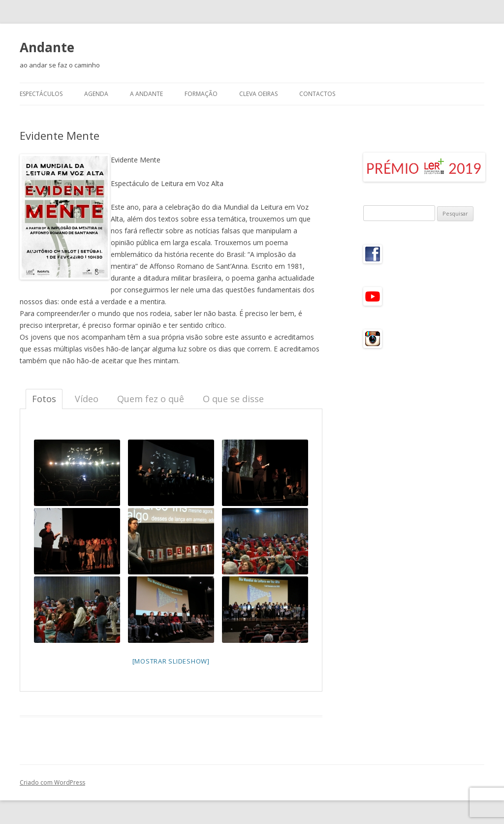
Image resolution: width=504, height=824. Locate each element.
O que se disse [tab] (233, 399)
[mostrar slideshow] (171, 661)
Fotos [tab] (44, 399)
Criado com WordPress (52, 782)
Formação (201, 94)
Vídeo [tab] (87, 399)
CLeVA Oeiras (258, 94)
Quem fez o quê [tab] (151, 399)
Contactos (317, 94)
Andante (47, 47)
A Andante (146, 94)
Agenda (96, 94)
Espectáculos (41, 94)
